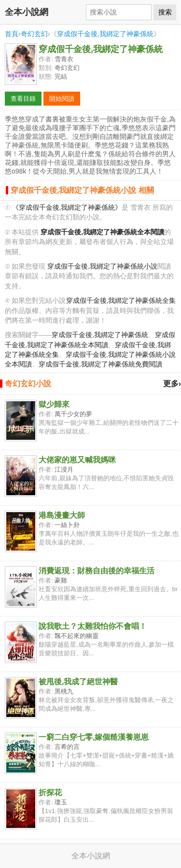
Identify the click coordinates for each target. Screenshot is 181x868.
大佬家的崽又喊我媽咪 (77, 460)
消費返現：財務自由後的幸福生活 (97, 571)
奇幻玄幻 (34, 34)
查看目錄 (23, 99)
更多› (172, 384)
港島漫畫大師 (62, 515)
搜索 (165, 12)
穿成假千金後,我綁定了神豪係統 (105, 34)
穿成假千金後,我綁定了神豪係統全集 (121, 301)
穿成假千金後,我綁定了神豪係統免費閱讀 (100, 364)
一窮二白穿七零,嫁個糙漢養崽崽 (94, 737)
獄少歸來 (54, 404)
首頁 (12, 34)
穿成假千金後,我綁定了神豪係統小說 (102, 266)
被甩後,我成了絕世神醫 (78, 682)
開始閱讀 (62, 99)
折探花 (50, 793)
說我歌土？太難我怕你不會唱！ (93, 626)
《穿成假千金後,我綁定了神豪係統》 (67, 208)
